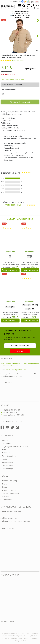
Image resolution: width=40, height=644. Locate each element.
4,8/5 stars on (20, 2)
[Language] (37, 2)
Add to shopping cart (10, 270)
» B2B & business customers (11, 512)
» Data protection (7, 465)
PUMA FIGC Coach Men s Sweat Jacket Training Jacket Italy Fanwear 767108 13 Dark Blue (30, 263)
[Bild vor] (37, 36)
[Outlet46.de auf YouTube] (7, 427)
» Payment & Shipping (9, 481)
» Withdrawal (5, 453)
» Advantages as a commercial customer (15, 521)
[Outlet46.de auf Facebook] (2, 427)
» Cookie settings (7, 469)
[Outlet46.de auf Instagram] (17, 427)
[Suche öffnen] (24, 6)
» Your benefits (6, 443)
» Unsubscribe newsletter (10, 493)
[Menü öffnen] (19, 6)
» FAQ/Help (5, 496)
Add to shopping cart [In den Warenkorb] (20, 102)
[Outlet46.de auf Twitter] (12, 427)
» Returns (4, 484)
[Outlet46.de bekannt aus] (2, 551)
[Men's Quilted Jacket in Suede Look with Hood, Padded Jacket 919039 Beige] (20, 36)
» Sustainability (6, 500)
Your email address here (20, 346)
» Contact (4, 487)
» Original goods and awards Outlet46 (14, 446)
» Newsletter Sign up (8, 490)
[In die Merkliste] (37, 21)
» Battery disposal (7, 462)
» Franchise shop (7, 515)
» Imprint (4, 459)
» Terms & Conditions (8, 456)
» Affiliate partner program (10, 518)
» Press (3, 450)
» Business (4, 440)
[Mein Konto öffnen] (33, 6)
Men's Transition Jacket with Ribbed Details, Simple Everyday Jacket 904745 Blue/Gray (30, 314)
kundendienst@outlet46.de (16, 370)
